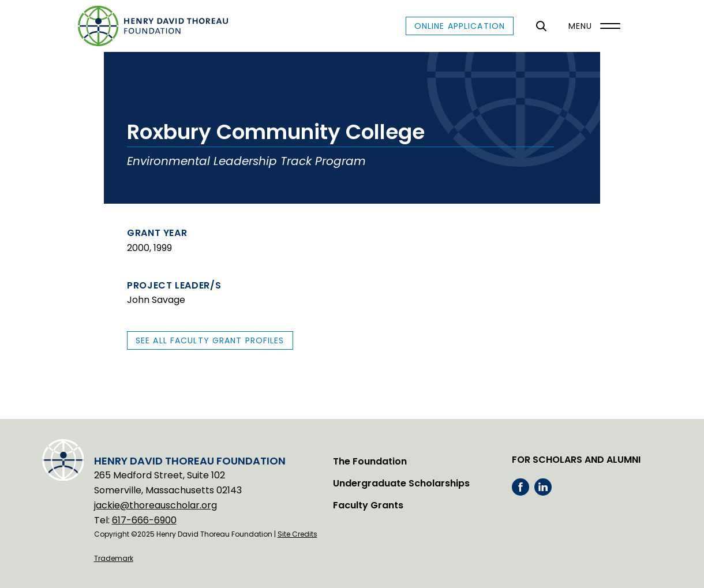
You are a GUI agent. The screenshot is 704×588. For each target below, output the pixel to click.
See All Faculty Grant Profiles (210, 340)
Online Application (460, 26)
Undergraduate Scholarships (401, 483)
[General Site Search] (541, 26)
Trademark (114, 558)
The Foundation (370, 461)
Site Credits (297, 534)
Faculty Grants (368, 505)
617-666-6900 (144, 520)
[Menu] (591, 26)
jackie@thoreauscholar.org (156, 505)
